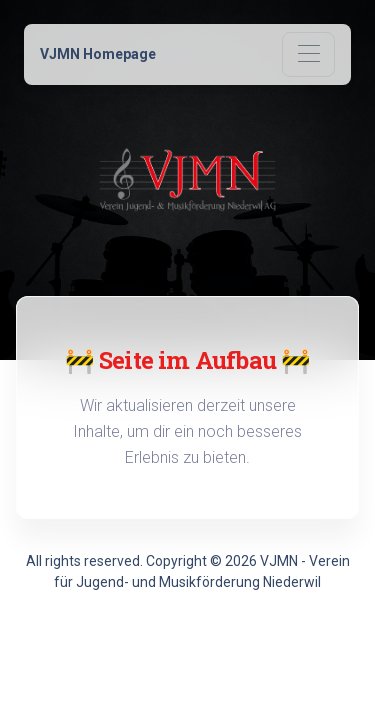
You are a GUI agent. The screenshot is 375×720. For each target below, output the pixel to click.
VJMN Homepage (98, 54)
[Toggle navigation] (308, 54)
